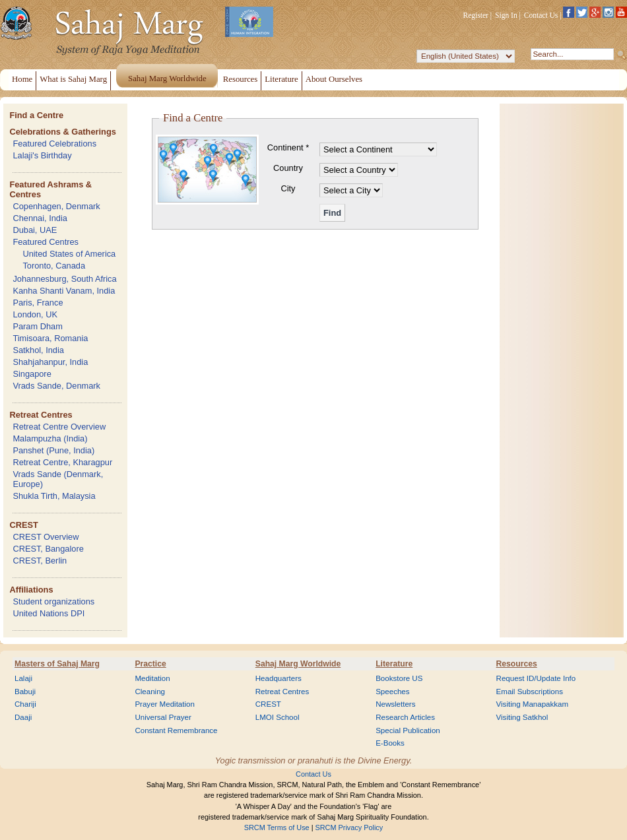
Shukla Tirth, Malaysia (54, 496)
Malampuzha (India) (50, 438)
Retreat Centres (41, 415)
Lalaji (23, 678)
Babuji (25, 692)
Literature (394, 664)
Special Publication (408, 730)
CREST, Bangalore (48, 549)
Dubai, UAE (35, 230)
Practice (150, 664)
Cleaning (150, 692)
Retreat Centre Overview (59, 427)
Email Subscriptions (530, 692)
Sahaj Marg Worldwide (298, 664)
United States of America (69, 254)
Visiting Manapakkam (533, 704)
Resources (517, 664)
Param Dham (37, 326)
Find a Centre (36, 115)
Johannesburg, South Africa (64, 279)
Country (288, 168)
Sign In (506, 15)
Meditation (152, 678)
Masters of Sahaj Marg (57, 664)
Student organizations (53, 601)
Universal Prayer (163, 717)
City (288, 188)
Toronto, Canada (54, 266)
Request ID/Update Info (536, 678)
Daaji (23, 717)
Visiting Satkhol (522, 717)
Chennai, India (40, 218)
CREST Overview (46, 537)
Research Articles (405, 717)
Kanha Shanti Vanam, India (64, 291)
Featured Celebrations (54, 144)
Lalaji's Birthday (42, 155)
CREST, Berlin (40, 561)
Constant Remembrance (176, 730)
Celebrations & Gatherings (62, 132)
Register (476, 15)
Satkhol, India (38, 350)
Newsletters (395, 704)
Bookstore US (399, 678)
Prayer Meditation (165, 704)
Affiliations (31, 590)
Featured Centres (46, 242)
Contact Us (541, 15)
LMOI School (278, 717)
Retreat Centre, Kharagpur (62, 462)
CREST (23, 525)
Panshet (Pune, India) (53, 450)
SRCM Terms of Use (277, 827)
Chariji (25, 704)
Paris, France (38, 303)
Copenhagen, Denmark (56, 206)
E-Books (390, 743)
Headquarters (279, 678)
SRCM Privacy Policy (349, 827)
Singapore (32, 374)
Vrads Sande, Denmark (56, 386)
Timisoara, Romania (50, 338)
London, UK (35, 314)
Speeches (392, 692)
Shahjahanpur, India (50, 362)
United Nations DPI (49, 613)
